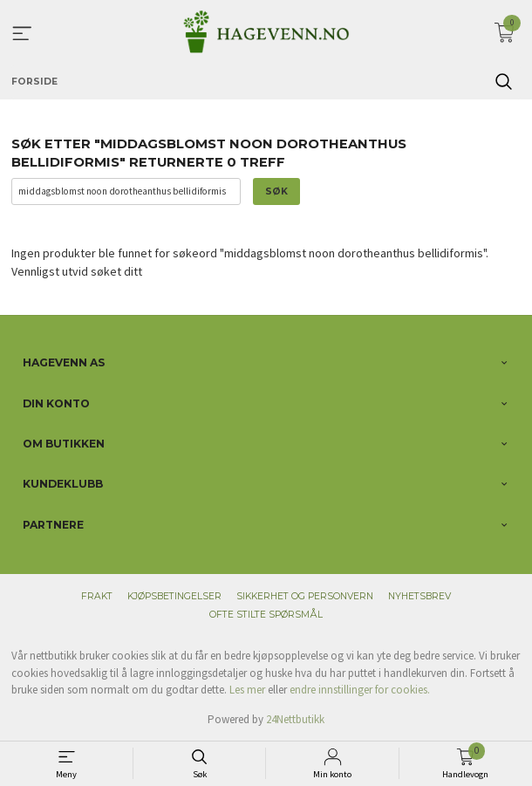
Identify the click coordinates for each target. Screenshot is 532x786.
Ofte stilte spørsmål (266, 615)
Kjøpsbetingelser (174, 596)
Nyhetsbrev (419, 596)
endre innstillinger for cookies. (360, 690)
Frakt (97, 596)
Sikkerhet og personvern (305, 596)
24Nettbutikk (295, 719)
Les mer (247, 690)
